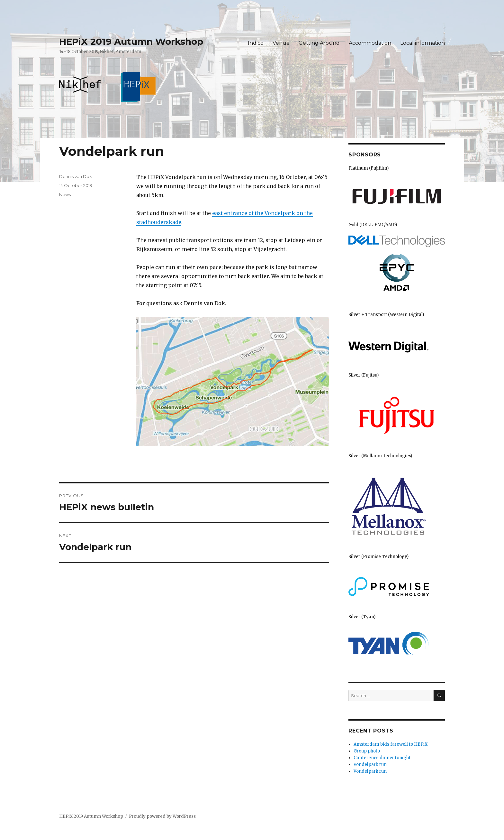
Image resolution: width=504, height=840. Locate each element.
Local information (423, 43)
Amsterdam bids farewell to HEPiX (391, 744)
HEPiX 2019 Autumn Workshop (131, 42)
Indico (256, 43)
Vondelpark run (370, 765)
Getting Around (319, 43)
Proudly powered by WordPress (162, 816)
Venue (281, 43)
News (65, 194)
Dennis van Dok (76, 176)
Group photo (367, 751)
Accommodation (370, 43)
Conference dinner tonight (382, 758)
